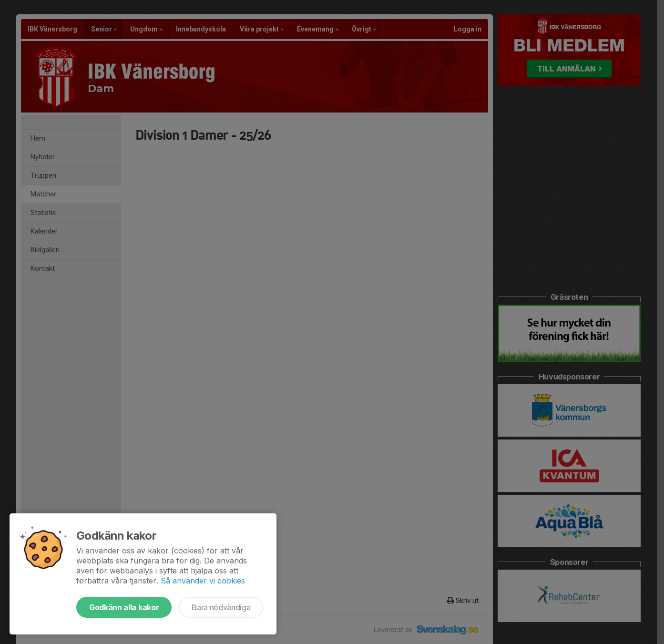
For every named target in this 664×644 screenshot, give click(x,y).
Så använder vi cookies (203, 581)
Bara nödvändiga (221, 607)
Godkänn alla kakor (124, 607)
